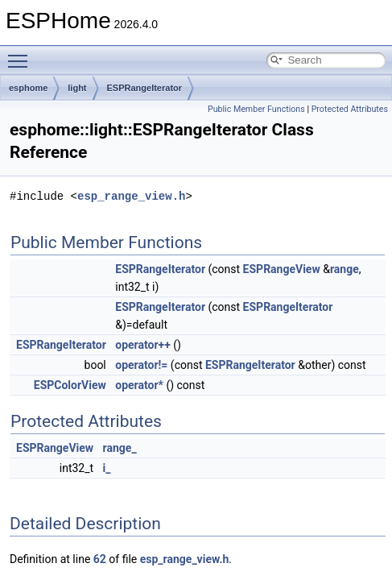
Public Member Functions (256, 109)
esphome (28, 88)
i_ (107, 468)
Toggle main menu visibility (22, 54)
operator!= (141, 365)
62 (100, 559)
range (345, 269)
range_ (120, 448)
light (77, 88)
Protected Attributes (350, 109)
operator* (139, 385)
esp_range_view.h (131, 196)
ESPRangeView (282, 269)
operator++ (143, 345)
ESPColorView (70, 385)
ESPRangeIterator (145, 88)
